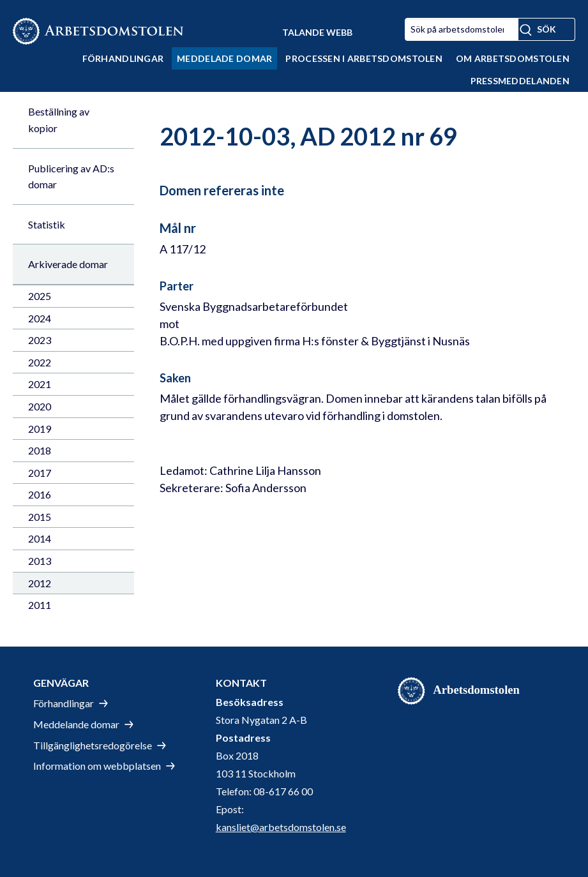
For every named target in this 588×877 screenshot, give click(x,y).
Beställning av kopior (59, 120)
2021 (40, 384)
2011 (40, 605)
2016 (40, 494)
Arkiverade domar (68, 264)
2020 (40, 406)
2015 (40, 517)
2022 (40, 362)
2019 (40, 429)
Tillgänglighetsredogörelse (93, 745)
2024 (40, 318)
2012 (40, 583)
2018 (40, 450)
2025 (40, 296)
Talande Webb (317, 32)
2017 (40, 473)
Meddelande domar (76, 724)
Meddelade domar (224, 58)
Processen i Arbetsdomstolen (364, 58)
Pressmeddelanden (520, 81)
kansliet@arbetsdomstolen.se (281, 827)
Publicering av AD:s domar (71, 176)
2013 (40, 561)
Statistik (47, 224)
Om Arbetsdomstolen (513, 58)
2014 (40, 538)
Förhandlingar (123, 58)
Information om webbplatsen (97, 766)
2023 (40, 340)
